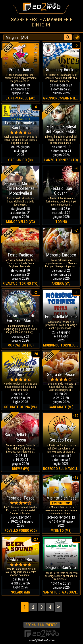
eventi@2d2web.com (41, 640)
